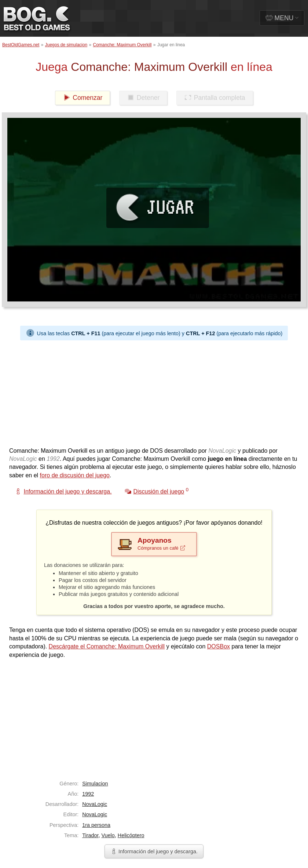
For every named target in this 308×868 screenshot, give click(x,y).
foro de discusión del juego (75, 475)
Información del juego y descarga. (154, 851)
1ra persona (96, 825)
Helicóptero (131, 835)
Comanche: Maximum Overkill (122, 45)
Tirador (90, 835)
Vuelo (108, 835)
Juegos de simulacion (66, 45)
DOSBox (219, 646)
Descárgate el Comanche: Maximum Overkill (107, 646)
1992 (88, 794)
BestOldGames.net (21, 45)
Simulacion (95, 784)
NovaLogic (95, 804)
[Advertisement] (151, 392)
